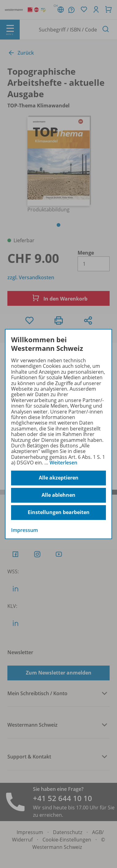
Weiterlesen (63, 463)
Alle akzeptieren (59, 478)
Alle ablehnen (58, 495)
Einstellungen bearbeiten (59, 512)
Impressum (24, 530)
